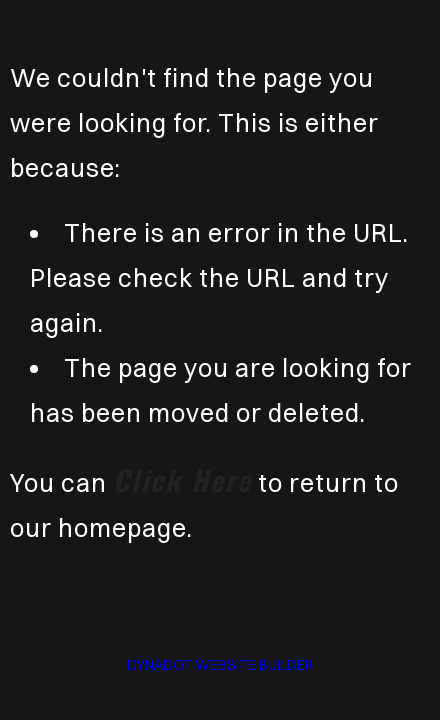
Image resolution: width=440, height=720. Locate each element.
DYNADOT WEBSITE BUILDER (220, 665)
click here (182, 479)
